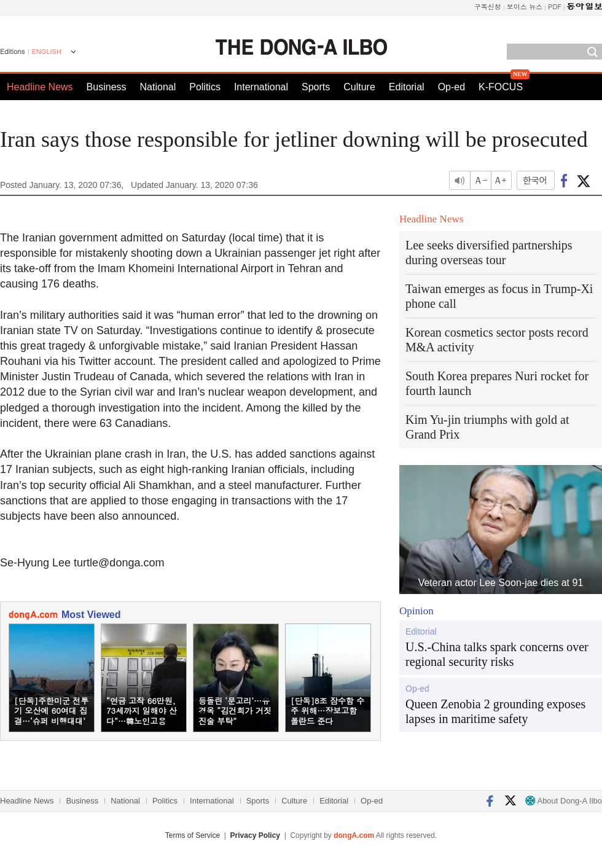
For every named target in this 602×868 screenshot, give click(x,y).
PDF (555, 6)
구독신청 (488, 6)
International (261, 87)
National (158, 87)
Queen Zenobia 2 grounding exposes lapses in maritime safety (495, 711)
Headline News (40, 87)
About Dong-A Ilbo (564, 801)
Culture (359, 87)
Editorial (407, 87)
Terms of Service (193, 835)
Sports (316, 87)
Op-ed (451, 87)
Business (107, 87)
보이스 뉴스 (525, 6)
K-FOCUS (501, 87)
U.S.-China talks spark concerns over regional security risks (497, 654)
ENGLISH (47, 52)
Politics (205, 87)
